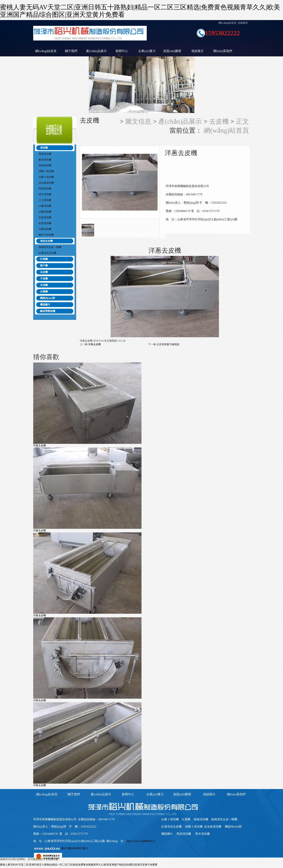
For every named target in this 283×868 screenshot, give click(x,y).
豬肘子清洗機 (46, 235)
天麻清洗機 (45, 229)
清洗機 (44, 148)
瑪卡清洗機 (45, 194)
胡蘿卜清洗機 (46, 171)
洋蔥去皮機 (94, 344)
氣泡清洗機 (45, 160)
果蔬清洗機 (45, 154)
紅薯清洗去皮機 (47, 253)
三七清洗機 (45, 200)
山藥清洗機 (45, 206)
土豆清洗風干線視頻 (168, 344)
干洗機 (44, 279)
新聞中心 (122, 51)
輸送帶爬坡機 (48, 311)
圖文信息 (138, 121)
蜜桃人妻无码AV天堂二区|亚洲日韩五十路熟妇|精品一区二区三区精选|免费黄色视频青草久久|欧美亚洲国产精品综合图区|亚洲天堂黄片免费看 (79, 865)
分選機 (44, 292)
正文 (242, 121)
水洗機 (44, 285)
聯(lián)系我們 (223, 51)
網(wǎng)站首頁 (227, 23)
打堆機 (44, 259)
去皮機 (44, 272)
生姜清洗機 (45, 217)
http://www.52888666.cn (141, 841)
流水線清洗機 (46, 183)
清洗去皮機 (46, 241)
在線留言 (243, 23)
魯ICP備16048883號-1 (75, 848)
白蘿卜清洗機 (46, 177)
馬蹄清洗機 (45, 189)
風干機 (44, 266)
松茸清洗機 (45, 223)
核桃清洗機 (45, 165)
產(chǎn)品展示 (96, 51)
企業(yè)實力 (147, 51)
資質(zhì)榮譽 (172, 51)
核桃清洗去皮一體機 (50, 247)
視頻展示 (197, 51)
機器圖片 (45, 305)
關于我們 (71, 51)
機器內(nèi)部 (48, 298)
